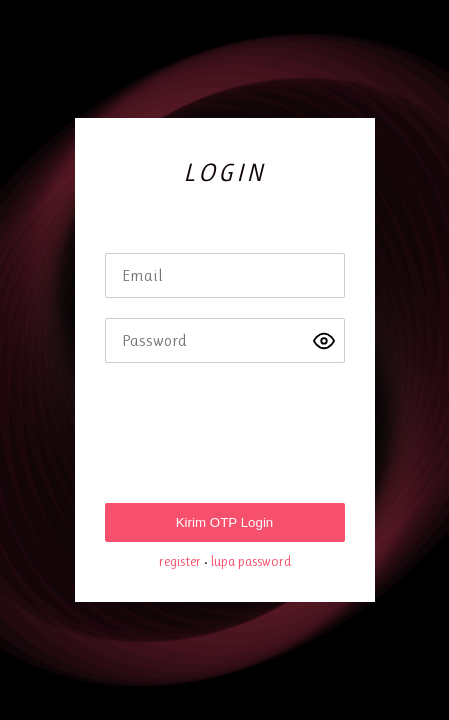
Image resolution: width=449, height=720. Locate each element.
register (180, 561)
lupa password (251, 561)
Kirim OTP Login (225, 522)
